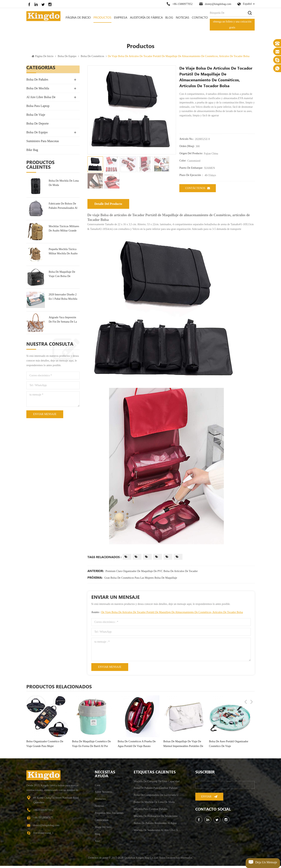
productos (100, 801)
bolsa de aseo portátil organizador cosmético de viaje (229, 746)
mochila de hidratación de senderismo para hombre (158, 818)
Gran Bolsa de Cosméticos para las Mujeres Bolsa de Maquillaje (141, 580)
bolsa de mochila (38, 90)
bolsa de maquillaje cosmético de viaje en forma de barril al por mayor (91, 746)
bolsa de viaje (36, 117)
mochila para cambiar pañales (151, 811)
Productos (102, 18)
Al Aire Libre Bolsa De (41, 99)
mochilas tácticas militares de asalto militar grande (64, 231)
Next (252, 689)
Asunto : (167, 614)
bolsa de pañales (37, 82)
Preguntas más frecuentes (109, 815)
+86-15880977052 (182, 4)
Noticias (183, 18)
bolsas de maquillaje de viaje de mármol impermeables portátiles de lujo (183, 746)
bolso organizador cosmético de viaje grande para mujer (45, 746)
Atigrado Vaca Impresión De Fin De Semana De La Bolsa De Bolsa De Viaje (63, 322)
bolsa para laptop (38, 108)
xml (97, 843)
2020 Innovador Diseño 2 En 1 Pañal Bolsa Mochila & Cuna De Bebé (63, 299)
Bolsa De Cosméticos (92, 58)
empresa (121, 18)
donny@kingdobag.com (218, 4)
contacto (200, 18)
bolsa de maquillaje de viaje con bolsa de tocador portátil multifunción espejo (62, 276)
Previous (246, 689)
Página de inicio (78, 18)
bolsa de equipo (67, 58)
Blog (169, 18)
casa (97, 787)
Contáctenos (198, 190)
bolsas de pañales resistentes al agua (155, 825)
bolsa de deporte (38, 126)
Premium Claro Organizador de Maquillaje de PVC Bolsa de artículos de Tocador (152, 573)
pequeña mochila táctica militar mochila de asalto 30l (63, 254)
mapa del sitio (103, 829)
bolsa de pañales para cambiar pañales (156, 790)
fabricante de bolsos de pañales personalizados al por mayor (63, 208)
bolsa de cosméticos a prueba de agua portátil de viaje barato (137, 746)
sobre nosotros (103, 794)
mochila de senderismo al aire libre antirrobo (158, 832)
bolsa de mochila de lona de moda (64, 185)
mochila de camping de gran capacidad (157, 783)
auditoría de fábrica (146, 18)
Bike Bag (32, 152)
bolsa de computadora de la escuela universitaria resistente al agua (158, 797)
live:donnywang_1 (43, 835)
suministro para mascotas (43, 143)
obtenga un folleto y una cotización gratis (232, 25)
